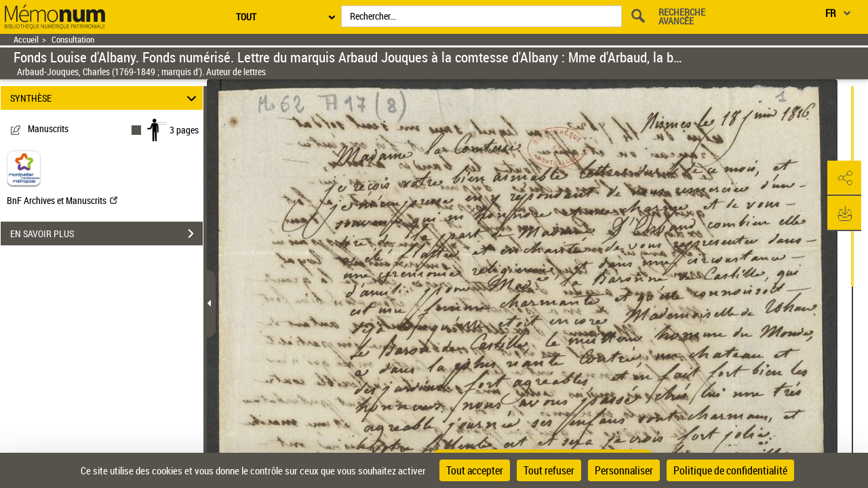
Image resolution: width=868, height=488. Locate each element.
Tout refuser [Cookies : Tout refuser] (549, 470)
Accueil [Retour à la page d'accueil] (26, 40)
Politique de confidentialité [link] (730, 470)
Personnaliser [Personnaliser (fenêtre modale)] (624, 470)
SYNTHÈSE (105, 98)
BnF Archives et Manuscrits (62, 200)
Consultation (73, 40)
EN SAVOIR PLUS (106, 234)
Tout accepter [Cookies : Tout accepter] (475, 470)
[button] (844, 178)
